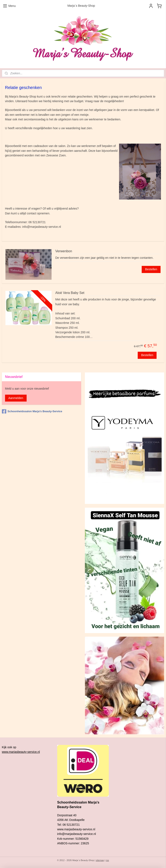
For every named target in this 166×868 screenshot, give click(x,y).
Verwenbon (64, 251)
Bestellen (151, 269)
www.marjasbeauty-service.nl (21, 752)
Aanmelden (16, 398)
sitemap (100, 860)
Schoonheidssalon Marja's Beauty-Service (32, 411)
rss (107, 860)
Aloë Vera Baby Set (70, 293)
